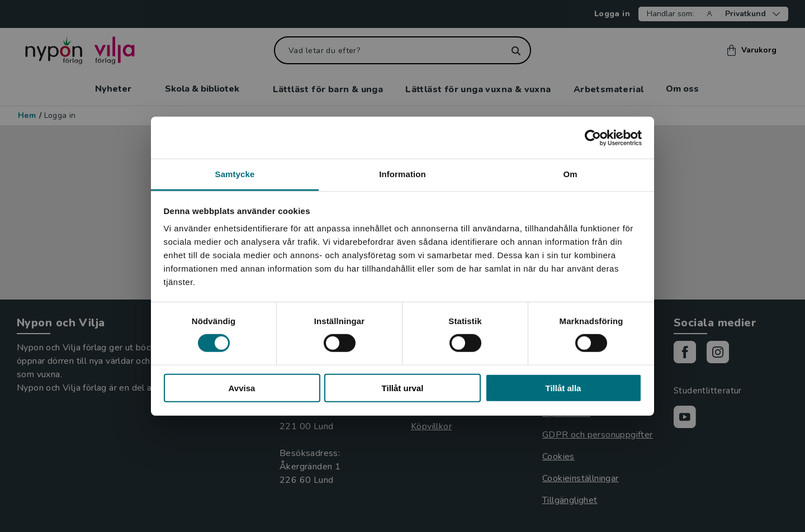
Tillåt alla (563, 388)
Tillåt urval (403, 388)
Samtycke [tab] (235, 174)
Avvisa (242, 388)
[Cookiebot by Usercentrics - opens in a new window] (593, 137)
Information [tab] (402, 174)
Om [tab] (570, 174)
